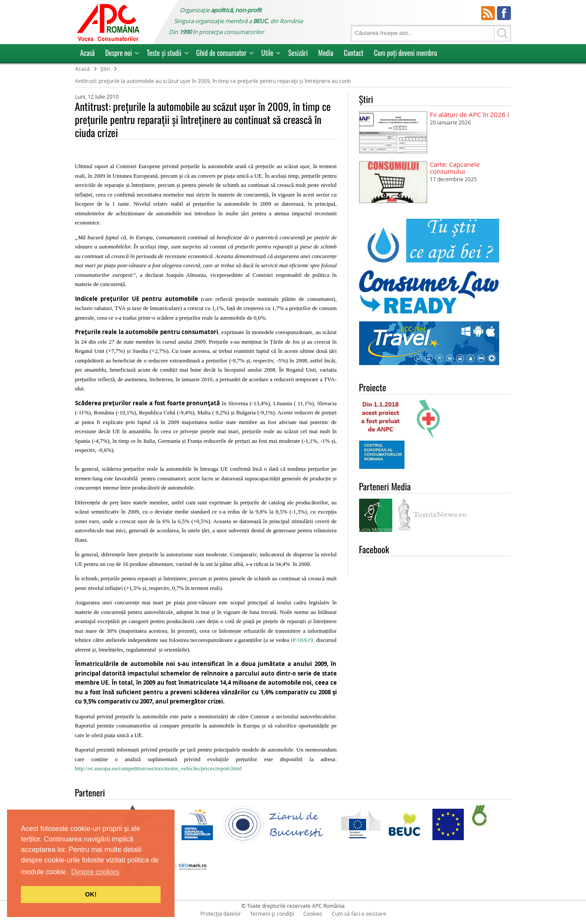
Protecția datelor (221, 914)
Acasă (88, 53)
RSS (488, 13)
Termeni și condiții (272, 914)
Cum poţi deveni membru (406, 53)
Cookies (313, 914)
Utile (267, 53)
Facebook (504, 13)
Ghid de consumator (221, 53)
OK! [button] (91, 894)
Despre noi (118, 53)
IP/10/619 (302, 640)
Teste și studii (164, 53)
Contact (354, 53)
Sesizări (298, 53)
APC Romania (108, 22)
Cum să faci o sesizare (359, 914)
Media (326, 53)
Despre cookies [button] (95, 872)
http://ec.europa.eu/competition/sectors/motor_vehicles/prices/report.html (158, 768)
